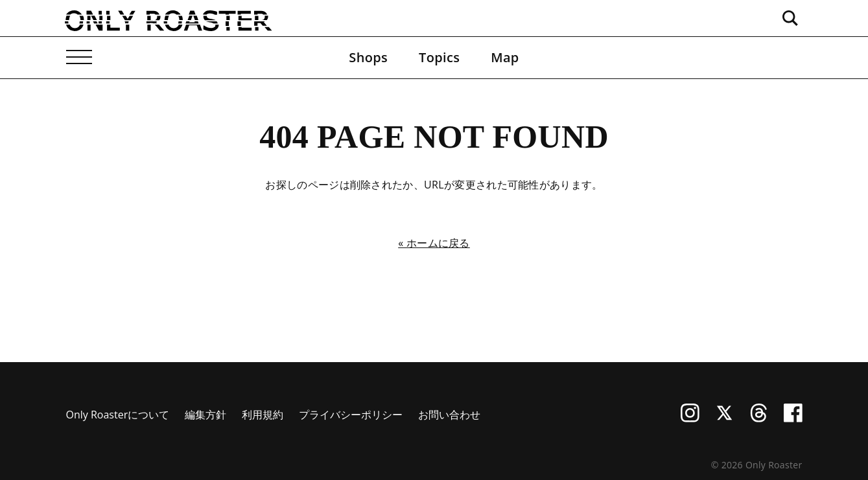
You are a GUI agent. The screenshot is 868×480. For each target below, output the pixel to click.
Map (505, 57)
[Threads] (759, 418)
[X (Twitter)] (724, 418)
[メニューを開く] (79, 58)
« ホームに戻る (434, 243)
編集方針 (205, 415)
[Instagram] (690, 418)
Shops (368, 57)
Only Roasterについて (118, 415)
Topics (439, 57)
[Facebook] (793, 418)
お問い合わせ (449, 415)
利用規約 (263, 415)
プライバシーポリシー (351, 415)
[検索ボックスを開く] (790, 18)
